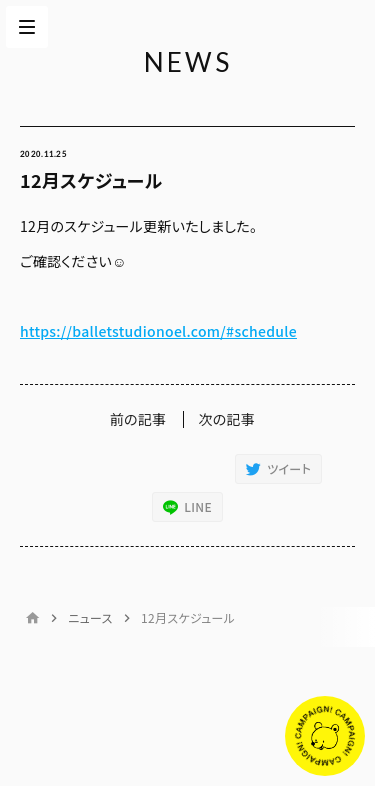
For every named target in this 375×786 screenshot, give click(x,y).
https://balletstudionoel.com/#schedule (158, 331)
